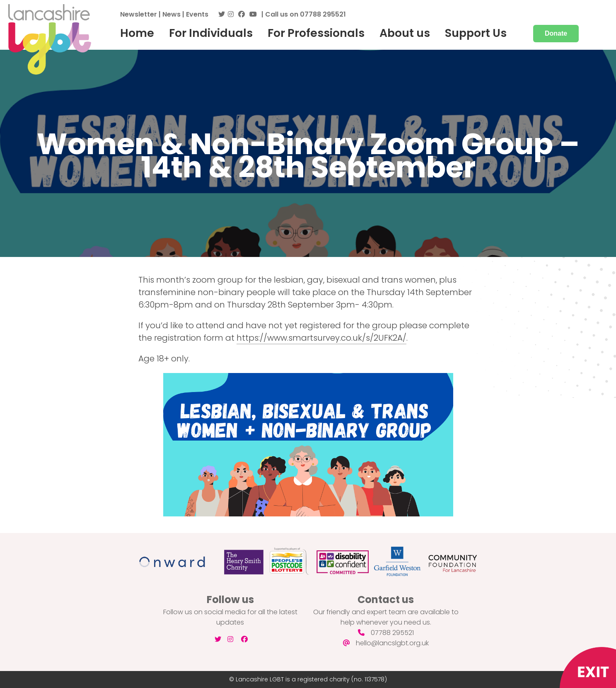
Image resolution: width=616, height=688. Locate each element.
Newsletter (139, 14)
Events (197, 14)
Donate (556, 33)
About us (405, 33)
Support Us (476, 33)
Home (137, 33)
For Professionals (316, 33)
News (172, 14)
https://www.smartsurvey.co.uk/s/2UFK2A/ (321, 338)
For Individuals (211, 33)
